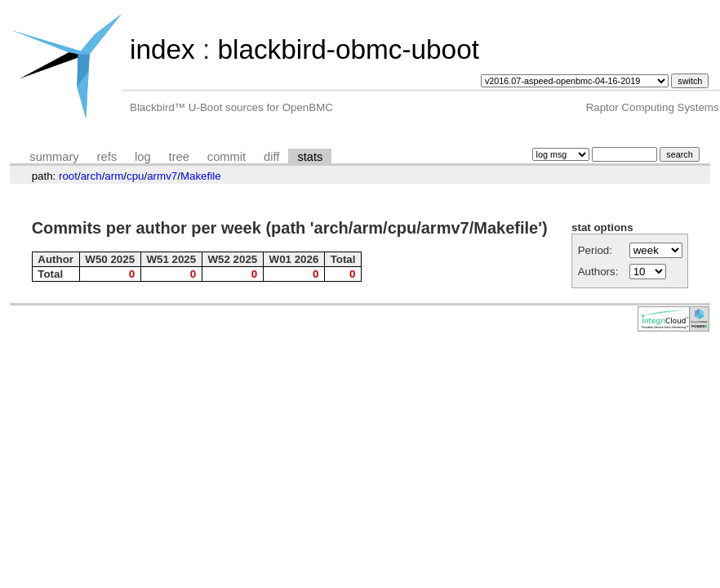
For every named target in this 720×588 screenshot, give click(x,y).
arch (91, 176)
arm (114, 176)
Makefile (201, 176)
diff (271, 157)
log (143, 157)
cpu (136, 176)
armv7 (162, 176)
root (68, 176)
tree (179, 157)
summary (54, 157)
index (162, 49)
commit (227, 157)
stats (310, 157)
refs (107, 157)
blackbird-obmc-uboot (348, 49)
